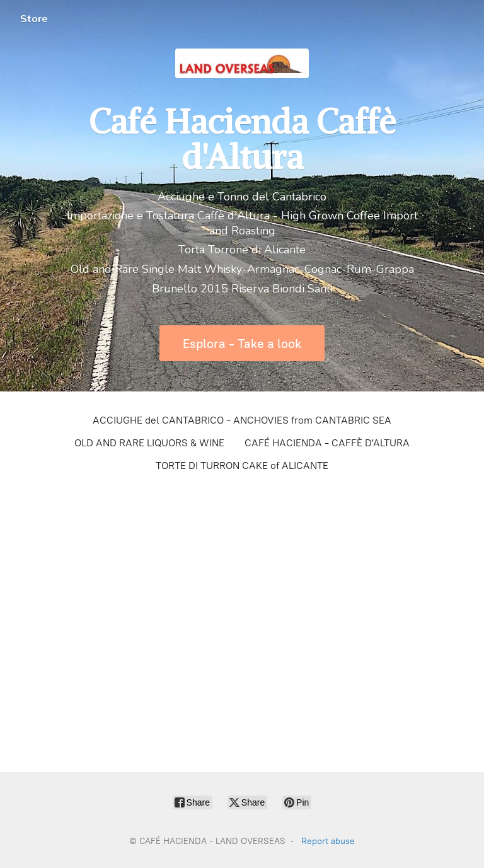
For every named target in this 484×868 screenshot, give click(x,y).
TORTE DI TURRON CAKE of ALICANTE (242, 466)
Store (34, 19)
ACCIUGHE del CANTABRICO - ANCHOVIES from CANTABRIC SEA (242, 420)
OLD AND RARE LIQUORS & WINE (149, 443)
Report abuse (328, 841)
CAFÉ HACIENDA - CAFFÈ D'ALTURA (327, 443)
